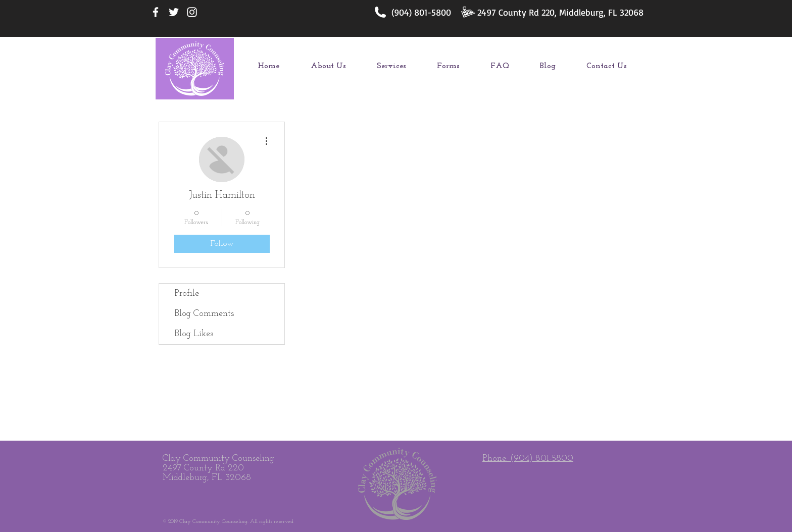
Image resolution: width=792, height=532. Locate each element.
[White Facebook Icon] (156, 12)
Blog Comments (204, 314)
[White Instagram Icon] (192, 12)
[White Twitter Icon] (174, 12)
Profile (187, 294)
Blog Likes (194, 334)
